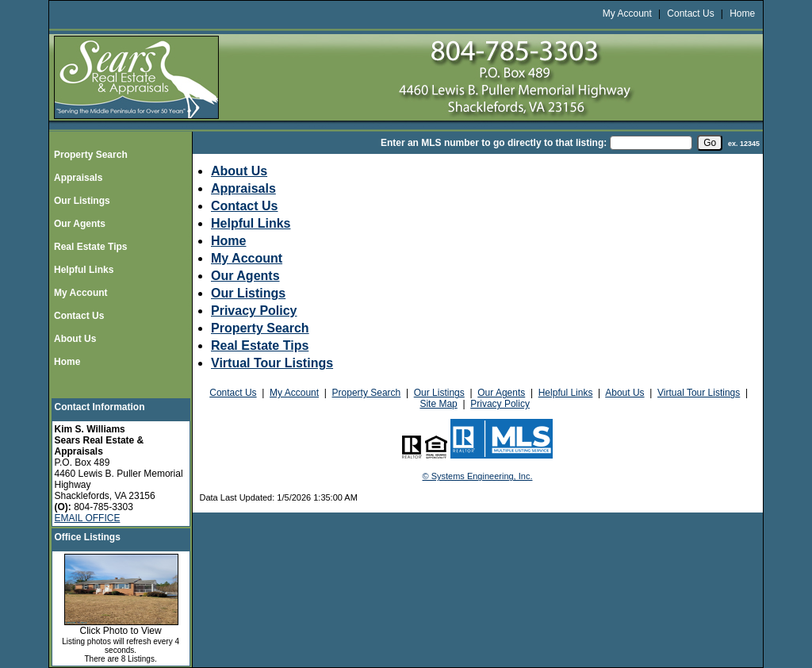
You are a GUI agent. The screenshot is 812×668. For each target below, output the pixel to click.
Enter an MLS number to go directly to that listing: (494, 143)
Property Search (91, 155)
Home (742, 13)
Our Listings (82, 201)
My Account (627, 13)
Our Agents (80, 224)
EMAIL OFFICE (88, 518)
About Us (75, 339)
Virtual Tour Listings (272, 363)
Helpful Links (84, 270)
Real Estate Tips (90, 247)
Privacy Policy (254, 311)
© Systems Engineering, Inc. (478, 476)
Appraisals (78, 178)
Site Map (438, 404)
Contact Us (690, 13)
